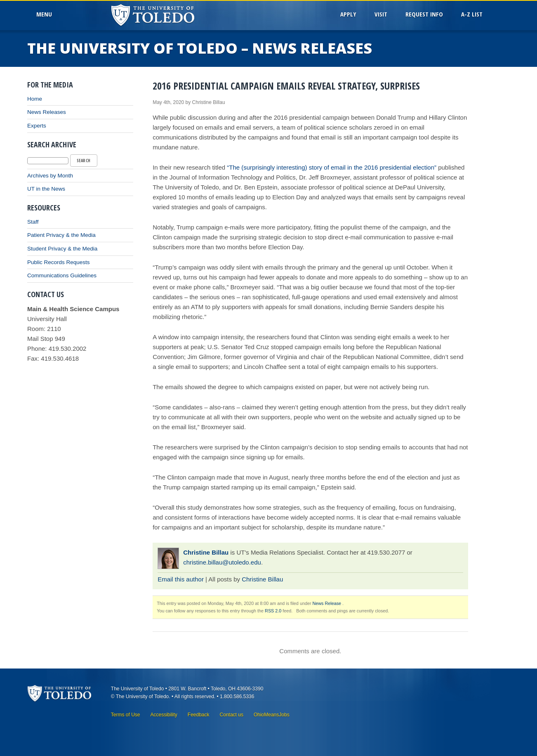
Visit (381, 14)
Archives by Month (50, 176)
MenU (46, 14)
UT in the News (46, 189)
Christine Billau (206, 552)
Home (35, 99)
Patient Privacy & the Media (61, 235)
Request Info (424, 14)
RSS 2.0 (273, 611)
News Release (327, 603)
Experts (37, 126)
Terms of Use (126, 715)
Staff (33, 222)
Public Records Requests (59, 262)
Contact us (232, 715)
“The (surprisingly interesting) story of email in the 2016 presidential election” (331, 167)
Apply (348, 14)
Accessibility (164, 715)
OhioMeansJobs (272, 715)
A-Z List (472, 14)
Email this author (181, 579)
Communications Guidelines (62, 275)
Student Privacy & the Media (62, 249)
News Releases (47, 112)
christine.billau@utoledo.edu (222, 562)
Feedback (199, 715)
